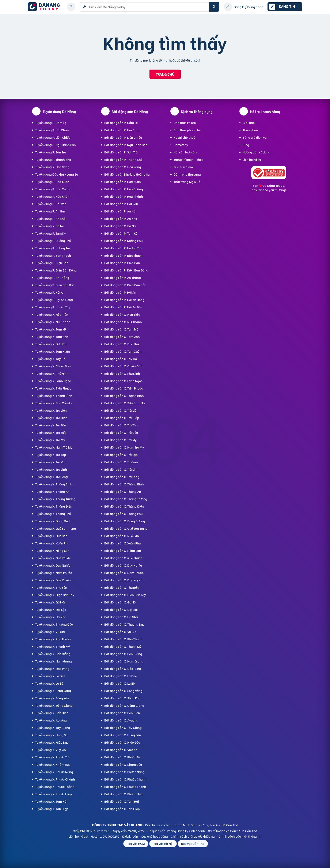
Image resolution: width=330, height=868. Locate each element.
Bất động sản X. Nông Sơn (123, 550)
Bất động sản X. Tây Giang (123, 728)
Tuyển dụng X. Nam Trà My (54, 447)
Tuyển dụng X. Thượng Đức (54, 624)
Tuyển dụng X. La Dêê (50, 676)
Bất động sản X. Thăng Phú (123, 514)
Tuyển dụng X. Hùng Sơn (52, 735)
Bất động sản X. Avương (121, 720)
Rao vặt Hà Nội (163, 843)
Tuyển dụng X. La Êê (49, 683)
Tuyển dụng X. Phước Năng (54, 772)
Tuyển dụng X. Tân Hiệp (52, 809)
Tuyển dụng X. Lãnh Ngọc (53, 381)
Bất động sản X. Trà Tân (121, 425)
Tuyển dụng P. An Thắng (52, 277)
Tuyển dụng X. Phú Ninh (52, 373)
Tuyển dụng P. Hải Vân (51, 204)
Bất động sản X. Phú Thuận (123, 639)
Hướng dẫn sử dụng (256, 152)
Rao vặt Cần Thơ (193, 843)
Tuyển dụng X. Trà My (50, 440)
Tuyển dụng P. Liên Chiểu (53, 137)
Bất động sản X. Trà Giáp (122, 418)
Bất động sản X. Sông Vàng (123, 691)
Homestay (181, 145)
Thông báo (250, 130)
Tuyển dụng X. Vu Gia (50, 632)
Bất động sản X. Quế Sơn (122, 536)
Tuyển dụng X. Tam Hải (51, 801)
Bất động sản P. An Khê (121, 218)
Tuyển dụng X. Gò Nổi (50, 602)
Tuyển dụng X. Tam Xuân (53, 351)
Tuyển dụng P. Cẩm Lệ (51, 123)
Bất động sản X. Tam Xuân (123, 351)
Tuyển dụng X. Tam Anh (52, 337)
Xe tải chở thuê (184, 137)
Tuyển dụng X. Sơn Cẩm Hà (54, 403)
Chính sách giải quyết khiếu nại (193, 836)
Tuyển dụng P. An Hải (50, 211)
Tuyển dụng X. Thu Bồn (51, 587)
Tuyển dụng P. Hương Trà (53, 248)
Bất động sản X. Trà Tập (121, 455)
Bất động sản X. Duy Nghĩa (123, 565)
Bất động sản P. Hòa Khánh (124, 196)
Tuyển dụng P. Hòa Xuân (52, 182)
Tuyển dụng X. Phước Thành (55, 787)
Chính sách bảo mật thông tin (240, 836)
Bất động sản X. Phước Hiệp (124, 794)
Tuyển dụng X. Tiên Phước (53, 388)
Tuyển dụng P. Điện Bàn (52, 263)
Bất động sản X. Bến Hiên (122, 713)
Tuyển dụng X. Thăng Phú (53, 514)
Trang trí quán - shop (189, 159)
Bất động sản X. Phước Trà (123, 757)
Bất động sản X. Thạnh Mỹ (123, 646)
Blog (246, 145)
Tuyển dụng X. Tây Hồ (50, 359)
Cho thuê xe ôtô (185, 123)
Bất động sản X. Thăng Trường (126, 499)
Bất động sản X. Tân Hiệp (122, 809)
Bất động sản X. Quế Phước (123, 558)
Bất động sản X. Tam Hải (122, 801)
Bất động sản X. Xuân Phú (122, 543)
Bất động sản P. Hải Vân (121, 204)
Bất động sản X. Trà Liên (121, 410)
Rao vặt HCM (136, 843)
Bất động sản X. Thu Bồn (122, 587)
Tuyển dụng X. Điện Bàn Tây (55, 595)
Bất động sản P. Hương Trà (123, 248)
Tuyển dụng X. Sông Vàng (53, 691)
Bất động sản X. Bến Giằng (123, 654)
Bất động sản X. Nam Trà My (124, 447)
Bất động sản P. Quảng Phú (123, 241)
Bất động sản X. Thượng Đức (124, 624)
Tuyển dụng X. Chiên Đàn (53, 366)
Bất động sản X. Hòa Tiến (122, 314)
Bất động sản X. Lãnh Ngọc (123, 381)
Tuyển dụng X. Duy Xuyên (53, 580)
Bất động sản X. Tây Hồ (121, 359)
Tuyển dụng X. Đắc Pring (52, 668)
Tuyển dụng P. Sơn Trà (51, 152)
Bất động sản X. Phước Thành (125, 787)
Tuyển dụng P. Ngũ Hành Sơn (56, 145)
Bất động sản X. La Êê (120, 683)
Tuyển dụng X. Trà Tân (51, 425)
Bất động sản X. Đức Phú (122, 344)
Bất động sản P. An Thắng (123, 277)
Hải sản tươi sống (186, 152)
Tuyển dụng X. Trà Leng (52, 477)
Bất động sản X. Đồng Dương (125, 521)
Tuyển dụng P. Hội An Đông (54, 300)
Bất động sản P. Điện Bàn (122, 263)
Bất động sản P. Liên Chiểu (123, 137)
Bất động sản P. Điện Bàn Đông (126, 270)
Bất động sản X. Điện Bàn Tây (125, 595)
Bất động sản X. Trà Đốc (121, 432)
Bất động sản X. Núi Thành (123, 322)
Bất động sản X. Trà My (120, 440)
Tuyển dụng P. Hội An (50, 292)
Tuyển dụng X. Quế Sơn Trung (56, 528)
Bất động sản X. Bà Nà (120, 226)
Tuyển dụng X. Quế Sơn (51, 536)
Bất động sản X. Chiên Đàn (123, 366)
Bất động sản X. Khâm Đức (123, 764)
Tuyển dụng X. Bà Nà (50, 226)
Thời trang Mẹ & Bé (187, 182)
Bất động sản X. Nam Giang (124, 661)
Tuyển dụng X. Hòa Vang (52, 167)
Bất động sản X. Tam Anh (122, 337)
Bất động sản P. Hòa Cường (124, 189)
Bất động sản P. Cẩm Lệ (121, 123)
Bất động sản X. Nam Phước (124, 573)
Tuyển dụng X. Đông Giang (54, 705)
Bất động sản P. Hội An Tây (123, 307)
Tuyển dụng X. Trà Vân (51, 462)
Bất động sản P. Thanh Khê (123, 159)
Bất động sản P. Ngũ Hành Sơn (126, 145)
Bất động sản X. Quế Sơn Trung (126, 528)
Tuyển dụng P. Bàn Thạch (53, 255)
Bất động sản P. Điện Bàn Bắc (125, 285)
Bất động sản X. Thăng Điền (124, 506)
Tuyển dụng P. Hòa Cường (53, 189)
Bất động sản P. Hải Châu (122, 130)
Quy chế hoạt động (154, 836)
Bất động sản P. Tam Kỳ (121, 233)
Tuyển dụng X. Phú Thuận (53, 639)
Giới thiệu (249, 123)
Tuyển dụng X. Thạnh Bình (54, 396)
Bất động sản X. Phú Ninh (122, 373)
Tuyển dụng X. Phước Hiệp (54, 794)
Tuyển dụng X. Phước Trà (52, 757)
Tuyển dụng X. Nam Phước (54, 573)
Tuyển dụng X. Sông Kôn (52, 698)
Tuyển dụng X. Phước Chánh (55, 779)
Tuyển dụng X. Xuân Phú (52, 543)
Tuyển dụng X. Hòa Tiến (52, 314)
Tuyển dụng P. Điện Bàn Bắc (55, 285)
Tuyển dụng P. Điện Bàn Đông (56, 270)
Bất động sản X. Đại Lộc (121, 609)
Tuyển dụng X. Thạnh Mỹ (53, 646)
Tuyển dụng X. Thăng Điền (54, 506)
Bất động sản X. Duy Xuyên (123, 580)
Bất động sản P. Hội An (120, 292)
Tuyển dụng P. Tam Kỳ (51, 233)
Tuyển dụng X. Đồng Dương (54, 521)
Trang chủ (165, 74)
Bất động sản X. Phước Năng (124, 772)
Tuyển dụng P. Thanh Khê (53, 159)
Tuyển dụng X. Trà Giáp (51, 418)
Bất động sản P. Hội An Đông (124, 300)
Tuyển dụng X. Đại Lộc (51, 609)
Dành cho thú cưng (187, 174)
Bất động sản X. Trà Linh (121, 469)
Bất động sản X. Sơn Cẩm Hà (125, 403)
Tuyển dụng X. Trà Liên (51, 410)
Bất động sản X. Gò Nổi (120, 602)
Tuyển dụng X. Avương (51, 720)
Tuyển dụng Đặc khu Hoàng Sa (57, 174)
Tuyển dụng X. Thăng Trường (55, 499)
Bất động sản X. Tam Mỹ (121, 329)
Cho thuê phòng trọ (187, 130)
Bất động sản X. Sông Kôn (122, 698)
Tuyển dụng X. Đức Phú (51, 344)
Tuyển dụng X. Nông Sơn (52, 550)
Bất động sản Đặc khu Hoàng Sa (127, 174)
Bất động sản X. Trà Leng (122, 477)
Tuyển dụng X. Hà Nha (51, 617)
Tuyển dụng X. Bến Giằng (53, 654)
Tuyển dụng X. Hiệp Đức (52, 742)
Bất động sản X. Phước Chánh (125, 779)
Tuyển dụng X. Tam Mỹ (51, 329)
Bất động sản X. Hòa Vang (123, 167)
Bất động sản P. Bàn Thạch (123, 255)
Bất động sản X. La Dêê (121, 676)
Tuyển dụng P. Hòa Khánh (53, 196)
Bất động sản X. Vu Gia (120, 632)
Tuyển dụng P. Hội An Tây (53, 307)
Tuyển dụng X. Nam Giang (54, 661)
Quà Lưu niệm (183, 167)
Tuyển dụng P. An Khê (50, 218)
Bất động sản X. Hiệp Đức (122, 742)
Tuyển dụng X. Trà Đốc (51, 432)
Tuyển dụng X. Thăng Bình (54, 484)
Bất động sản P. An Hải (120, 211)
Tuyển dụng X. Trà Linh (51, 469)
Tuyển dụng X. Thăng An (52, 491)
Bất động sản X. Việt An (121, 750)
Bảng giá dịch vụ (255, 137)
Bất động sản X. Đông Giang (124, 705)
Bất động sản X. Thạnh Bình (124, 396)
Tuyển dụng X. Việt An (51, 750)
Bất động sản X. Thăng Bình (124, 484)
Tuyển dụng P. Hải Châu (52, 130)
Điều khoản (130, 836)
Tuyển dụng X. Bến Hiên (52, 713)
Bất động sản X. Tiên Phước (124, 388)
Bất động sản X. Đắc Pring (123, 668)
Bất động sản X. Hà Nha (121, 617)
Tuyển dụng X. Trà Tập (51, 455)
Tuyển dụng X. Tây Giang (53, 728)
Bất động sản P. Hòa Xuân (123, 182)
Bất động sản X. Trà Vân (121, 462)
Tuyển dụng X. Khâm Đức (53, 764)
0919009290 (111, 836)
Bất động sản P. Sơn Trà (121, 152)
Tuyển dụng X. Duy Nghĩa (53, 565)
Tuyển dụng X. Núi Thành (53, 322)
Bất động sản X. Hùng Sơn (123, 735)
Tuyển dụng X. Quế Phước (53, 558)
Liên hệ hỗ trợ (252, 159)
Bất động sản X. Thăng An (123, 491)
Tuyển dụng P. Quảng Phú (53, 241)
